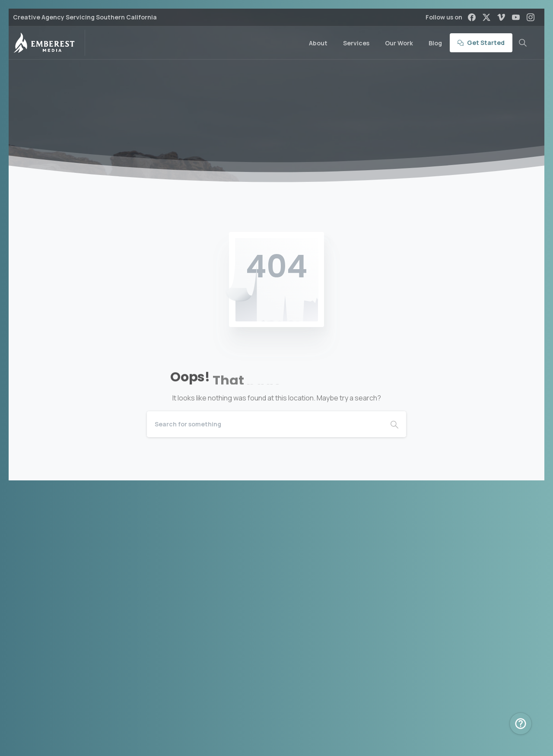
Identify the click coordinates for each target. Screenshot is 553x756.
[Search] (265, 424)
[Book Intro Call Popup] (521, 724)
